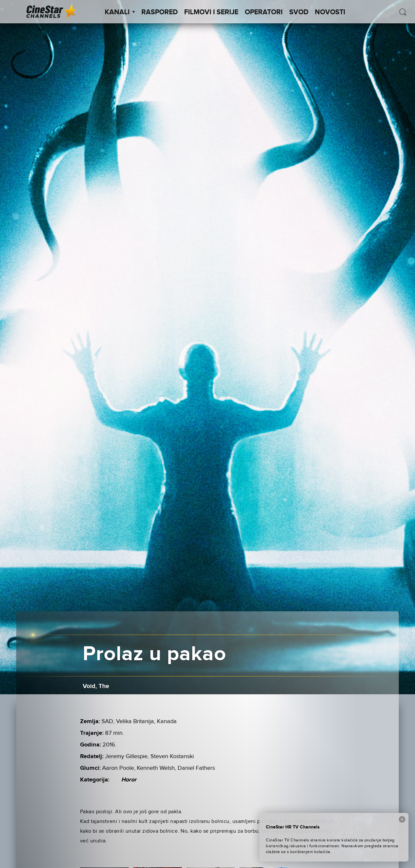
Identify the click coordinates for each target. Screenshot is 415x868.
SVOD (299, 12)
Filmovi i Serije (211, 12)
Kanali (120, 12)
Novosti (330, 12)
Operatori (264, 12)
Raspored (160, 12)
